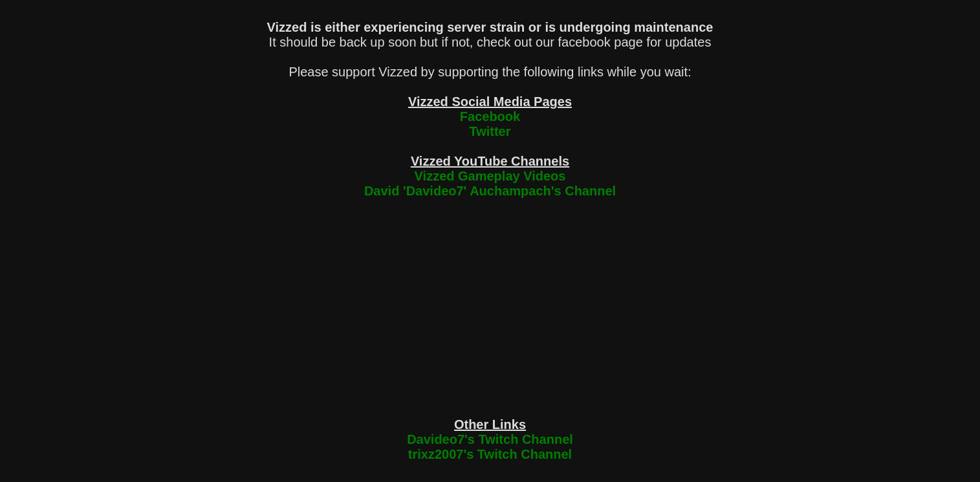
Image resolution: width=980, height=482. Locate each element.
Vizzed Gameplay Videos (490, 176)
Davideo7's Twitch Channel (490, 439)
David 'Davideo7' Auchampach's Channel (490, 191)
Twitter (490, 131)
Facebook (490, 116)
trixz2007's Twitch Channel (490, 454)
